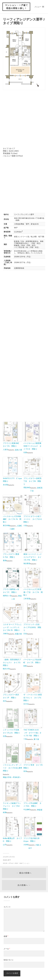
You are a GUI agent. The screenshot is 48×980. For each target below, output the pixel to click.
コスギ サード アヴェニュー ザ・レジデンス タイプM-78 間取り (12, 627)
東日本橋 (6, 525)
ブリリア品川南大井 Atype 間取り (32, 840)
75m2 (12, 863)
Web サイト (9, 960)
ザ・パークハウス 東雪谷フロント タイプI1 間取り (33, 698)
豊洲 (5, 560)
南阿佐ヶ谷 (7, 596)
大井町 (26, 845)
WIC (17, 863)
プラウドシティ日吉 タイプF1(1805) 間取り (32, 627)
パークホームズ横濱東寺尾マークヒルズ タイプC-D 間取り (32, 446)
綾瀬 (5, 812)
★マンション (25, 863)
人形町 (19, 526)
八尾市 (5, 450)
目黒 (5, 736)
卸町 (25, 666)
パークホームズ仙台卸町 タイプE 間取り (32, 661)
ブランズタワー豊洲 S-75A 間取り (12, 556)
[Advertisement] (24, 118)
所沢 (5, 701)
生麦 (25, 452)
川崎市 (5, 634)
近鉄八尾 (18, 450)
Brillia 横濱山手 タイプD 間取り (12, 840)
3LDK (6, 863)
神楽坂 (40, 810)
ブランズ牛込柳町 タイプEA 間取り (32, 805)
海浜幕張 (27, 563)
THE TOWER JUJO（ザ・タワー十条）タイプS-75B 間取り (32, 733)
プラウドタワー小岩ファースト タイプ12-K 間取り (33, 519)
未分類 (5, 485)
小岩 (25, 525)
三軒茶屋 (27, 599)
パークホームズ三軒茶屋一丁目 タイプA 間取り (33, 592)
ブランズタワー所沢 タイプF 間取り (12, 696)
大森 (37, 845)
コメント (7, 907)
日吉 (25, 634)
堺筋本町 (27, 487)
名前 (6, 936)
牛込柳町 (27, 809)
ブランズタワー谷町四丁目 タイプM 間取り (32, 481)
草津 (25, 771)
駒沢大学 (6, 669)
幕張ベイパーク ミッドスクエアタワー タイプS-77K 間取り (33, 557)
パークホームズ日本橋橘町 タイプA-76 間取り (12, 519)
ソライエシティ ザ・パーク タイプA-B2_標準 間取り (13, 768)
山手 (5, 845)
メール (7, 949)
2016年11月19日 (9, 857)
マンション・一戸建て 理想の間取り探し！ (17, 7)
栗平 (9, 860)
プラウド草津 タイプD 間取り (33, 766)
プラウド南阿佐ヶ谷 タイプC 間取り (12, 591)
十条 (25, 739)
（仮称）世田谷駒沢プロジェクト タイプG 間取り (13, 662)
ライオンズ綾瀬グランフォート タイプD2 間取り (12, 806)
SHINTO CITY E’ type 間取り (13, 480)
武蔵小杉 (18, 634)
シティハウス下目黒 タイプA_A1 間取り (12, 731)
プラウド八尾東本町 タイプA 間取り (12, 445)
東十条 (36, 739)
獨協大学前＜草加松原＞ (12, 777)
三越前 (12, 529)
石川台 (26, 704)
